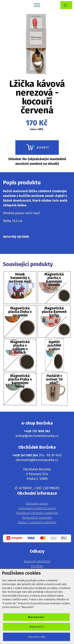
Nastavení (36, 617)
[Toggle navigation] (37, 5)
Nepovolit (37, 627)
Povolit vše (37, 637)
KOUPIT (37, 148)
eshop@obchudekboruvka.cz (37, 436)
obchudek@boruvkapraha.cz (37, 460)
